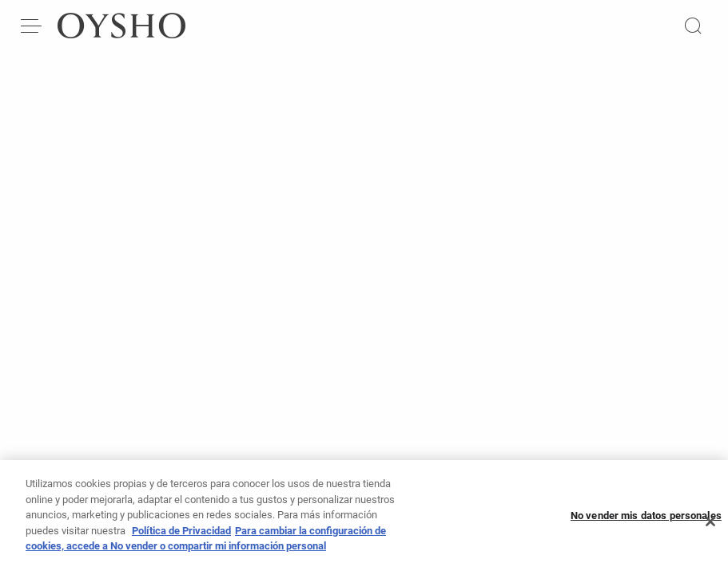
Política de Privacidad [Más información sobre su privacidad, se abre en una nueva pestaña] (181, 535)
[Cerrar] (710, 527)
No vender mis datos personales (646, 520)
